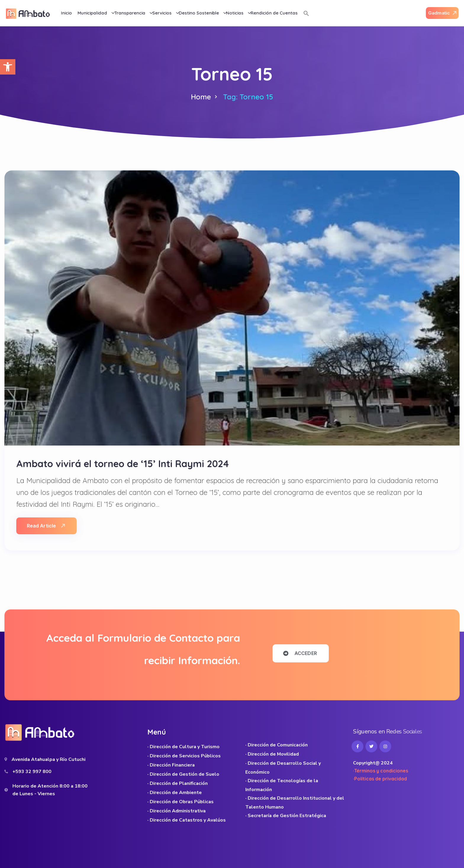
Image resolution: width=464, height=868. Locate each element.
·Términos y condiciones (381, 771)
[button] (8, 67)
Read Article (46, 526)
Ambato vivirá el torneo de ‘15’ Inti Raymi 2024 (123, 464)
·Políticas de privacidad (380, 779)
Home (201, 97)
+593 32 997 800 (32, 772)
